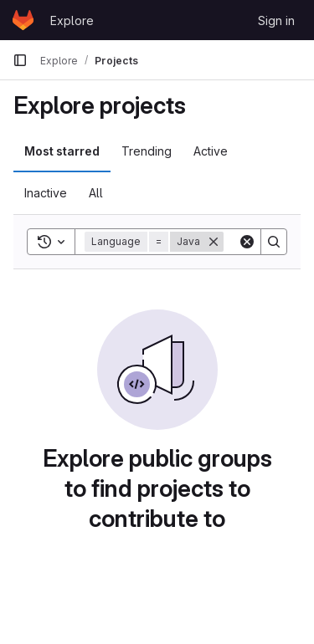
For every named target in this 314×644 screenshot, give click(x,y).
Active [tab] (211, 151)
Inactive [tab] (46, 193)
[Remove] (214, 242)
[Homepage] (23, 20)
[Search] (274, 242)
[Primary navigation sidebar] (20, 60)
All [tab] (96, 193)
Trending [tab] (147, 151)
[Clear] (247, 242)
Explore (72, 20)
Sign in (276, 20)
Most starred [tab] (62, 151)
